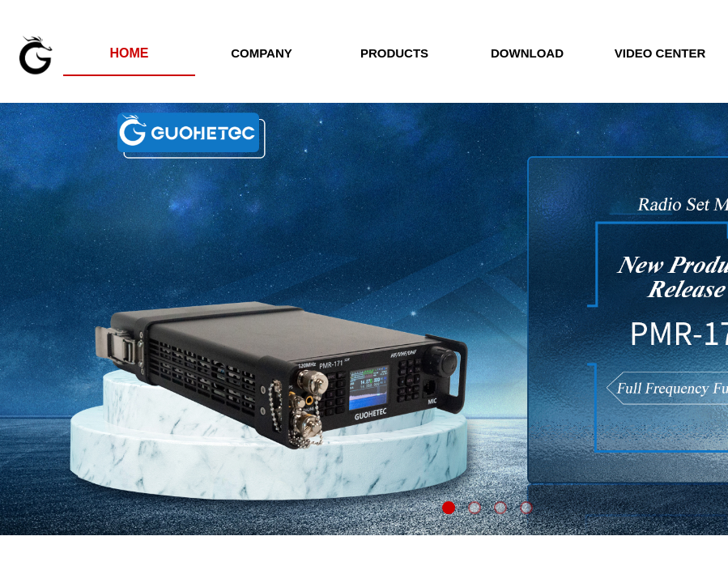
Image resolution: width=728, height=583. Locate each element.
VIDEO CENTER (660, 53)
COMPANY (262, 53)
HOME (130, 53)
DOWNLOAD (527, 53)
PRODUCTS (394, 53)
